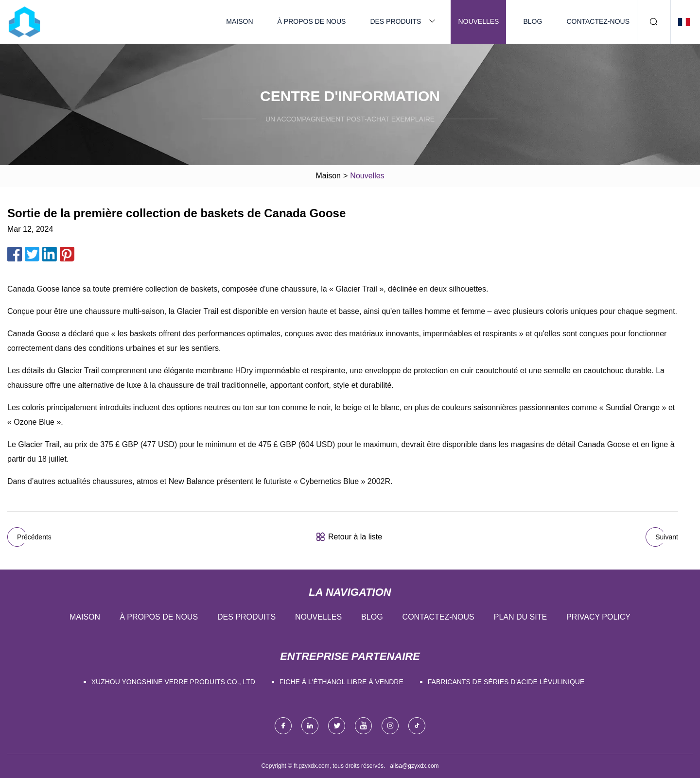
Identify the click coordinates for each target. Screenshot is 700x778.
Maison (239, 21)
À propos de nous (312, 21)
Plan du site (520, 617)
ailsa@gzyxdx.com (414, 766)
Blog (533, 21)
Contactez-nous (598, 21)
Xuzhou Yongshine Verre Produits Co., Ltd (173, 682)
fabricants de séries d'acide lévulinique (506, 682)
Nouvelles (478, 21)
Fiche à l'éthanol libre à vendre (341, 682)
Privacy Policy (598, 617)
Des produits (395, 21)
